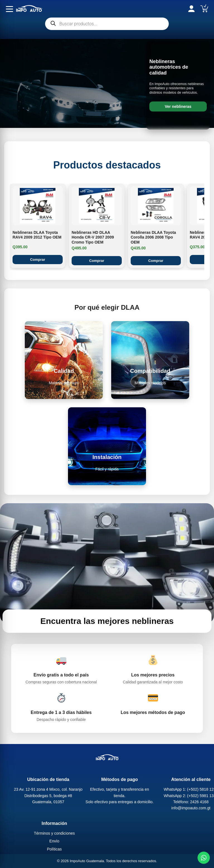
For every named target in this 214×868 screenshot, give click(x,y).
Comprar (38, 260)
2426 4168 (199, 802)
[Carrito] (204, 8)
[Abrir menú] (9, 9)
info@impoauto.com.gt (191, 808)
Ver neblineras (178, 106)
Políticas (54, 849)
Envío (54, 841)
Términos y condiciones (54, 833)
